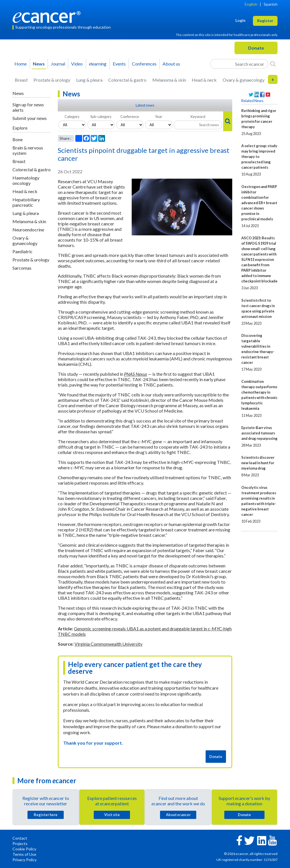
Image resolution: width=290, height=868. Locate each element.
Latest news (145, 105)
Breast (21, 80)
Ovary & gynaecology (244, 80)
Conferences (144, 64)
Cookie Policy (24, 849)
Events (119, 64)
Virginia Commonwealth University (108, 644)
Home (21, 64)
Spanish (271, 4)
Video (77, 64)
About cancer (178, 815)
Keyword (198, 117)
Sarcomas (22, 268)
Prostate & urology (52, 80)
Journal (58, 64)
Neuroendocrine (28, 230)
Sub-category (101, 117)
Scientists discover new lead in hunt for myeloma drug (258, 463)
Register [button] (265, 21)
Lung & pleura (89, 80)
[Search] (273, 64)
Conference (130, 117)
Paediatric (23, 251)
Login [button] (240, 20)
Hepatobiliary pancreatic (26, 202)
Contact (20, 838)
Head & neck (204, 80)
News (39, 64)
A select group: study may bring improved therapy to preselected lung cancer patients (259, 157)
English (251, 4)
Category (72, 117)
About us (171, 64)
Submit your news (30, 118)
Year (159, 117)
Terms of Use (24, 854)
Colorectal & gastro (127, 80)
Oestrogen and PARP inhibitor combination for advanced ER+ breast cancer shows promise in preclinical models (259, 203)
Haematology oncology (26, 180)
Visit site (112, 815)
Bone (18, 139)
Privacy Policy (24, 860)
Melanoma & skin (169, 80)
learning (98, 64)
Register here (46, 815)
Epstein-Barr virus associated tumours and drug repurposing (259, 433)
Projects (20, 843)
